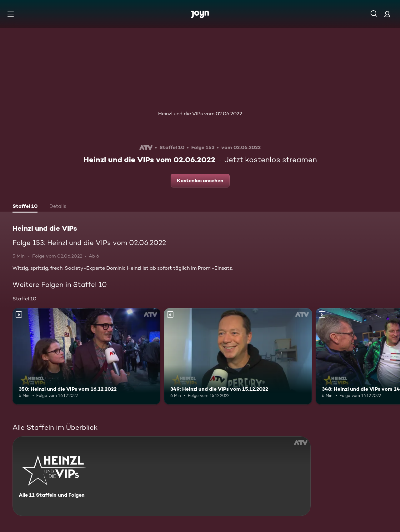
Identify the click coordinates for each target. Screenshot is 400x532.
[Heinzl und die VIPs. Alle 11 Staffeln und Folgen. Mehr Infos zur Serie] (162, 476)
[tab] (25, 207)
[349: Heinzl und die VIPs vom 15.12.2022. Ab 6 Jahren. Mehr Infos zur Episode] (238, 356)
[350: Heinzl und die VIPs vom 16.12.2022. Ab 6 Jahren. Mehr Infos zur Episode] (86, 356)
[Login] (387, 14)
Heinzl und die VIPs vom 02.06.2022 (200, 114)
